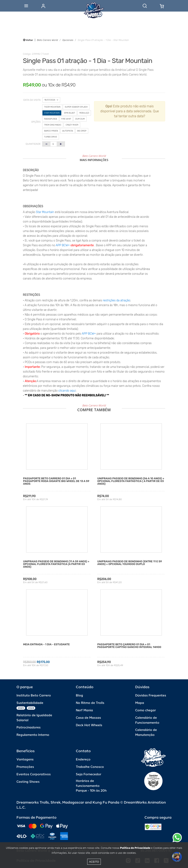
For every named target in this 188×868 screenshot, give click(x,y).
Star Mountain (45, 212)
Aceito (94, 862)
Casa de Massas (88, 718)
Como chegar (146, 710)
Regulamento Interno (33, 735)
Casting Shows (28, 782)
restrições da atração (116, 300)
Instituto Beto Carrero (34, 696)
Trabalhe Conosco (90, 767)
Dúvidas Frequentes (151, 696)
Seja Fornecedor (89, 774)
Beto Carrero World (47, 40)
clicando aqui (67, 391)
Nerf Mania (84, 710)
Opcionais (68, 40)
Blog (79, 696)
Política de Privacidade (135, 848)
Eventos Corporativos (34, 774)
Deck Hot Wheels (89, 725)
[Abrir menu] (26, 6)
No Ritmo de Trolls (90, 703)
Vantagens (25, 760)
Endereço (83, 760)
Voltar (28, 40)
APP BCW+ (63, 245)
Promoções (25, 767)
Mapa (140, 703)
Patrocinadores (29, 728)
